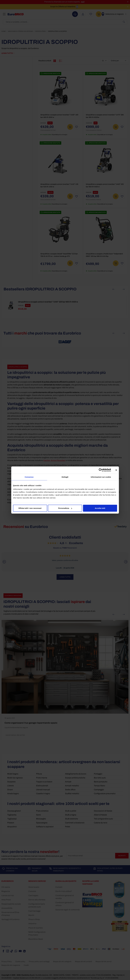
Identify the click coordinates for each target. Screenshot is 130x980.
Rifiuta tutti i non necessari (30, 508)
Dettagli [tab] (65, 477)
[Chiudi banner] (116, 470)
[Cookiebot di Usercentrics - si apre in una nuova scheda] (101, 470)
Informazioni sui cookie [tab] (101, 477)
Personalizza (65, 508)
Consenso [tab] (29, 477)
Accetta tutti (100, 508)
